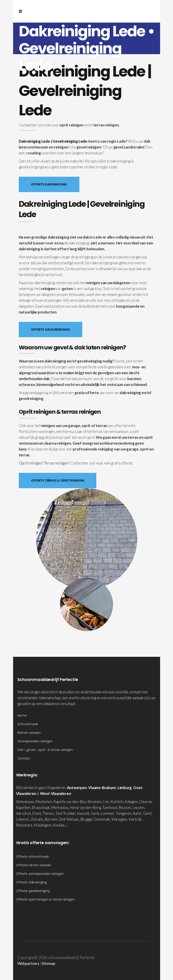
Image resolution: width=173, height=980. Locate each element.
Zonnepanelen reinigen (35, 741)
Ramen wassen (29, 733)
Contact (24, 758)
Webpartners (28, 963)
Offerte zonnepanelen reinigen (40, 874)
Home (22, 715)
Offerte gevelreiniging (33, 891)
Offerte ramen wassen (34, 865)
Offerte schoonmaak (32, 857)
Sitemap (48, 963)
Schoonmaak (28, 724)
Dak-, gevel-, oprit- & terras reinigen (45, 750)
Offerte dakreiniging (32, 882)
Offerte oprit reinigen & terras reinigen (45, 899)
